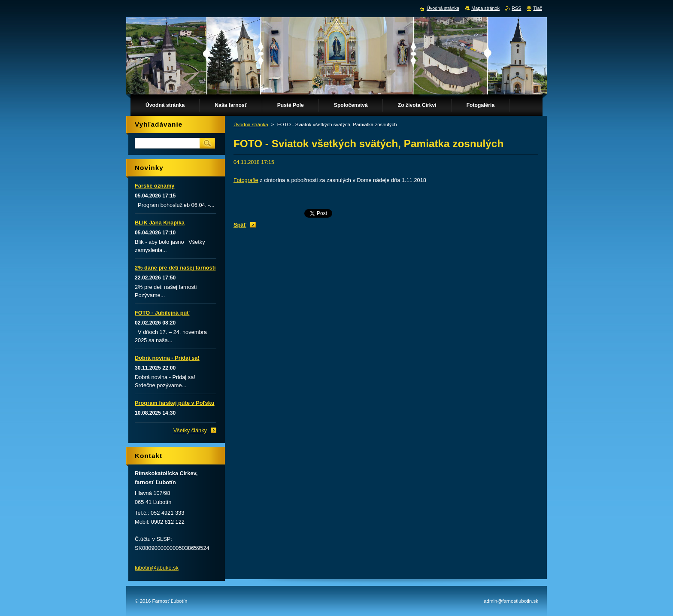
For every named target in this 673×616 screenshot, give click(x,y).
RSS (516, 8)
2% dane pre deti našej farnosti (175, 268)
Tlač (538, 8)
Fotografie (246, 180)
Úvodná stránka (251, 124)
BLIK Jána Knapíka (160, 223)
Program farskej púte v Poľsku (175, 403)
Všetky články (190, 430)
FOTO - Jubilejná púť (162, 313)
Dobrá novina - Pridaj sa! (167, 358)
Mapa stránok (485, 8)
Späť (240, 225)
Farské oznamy (155, 186)
